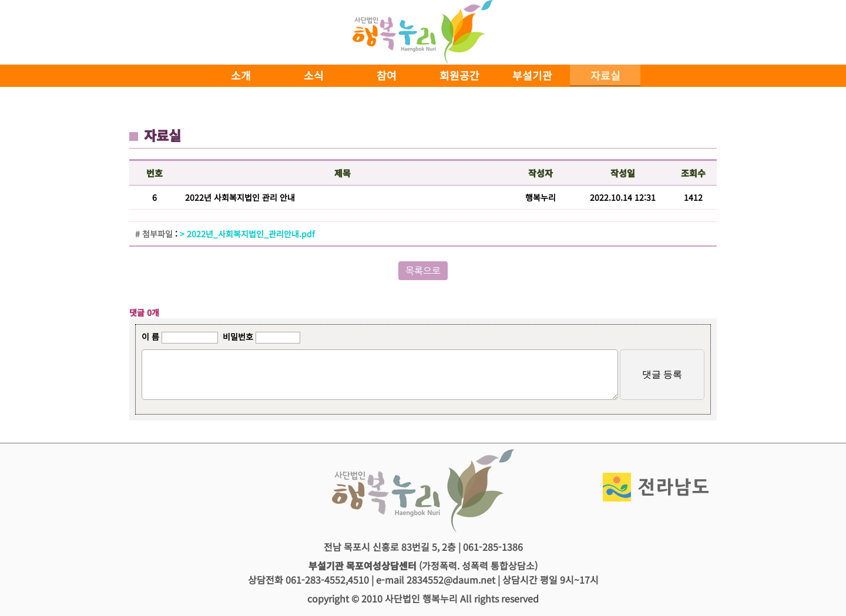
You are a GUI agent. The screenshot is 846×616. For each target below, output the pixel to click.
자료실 (605, 75)
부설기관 (532, 75)
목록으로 (423, 271)
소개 (241, 75)
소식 (314, 75)
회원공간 (459, 75)
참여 (387, 75)
